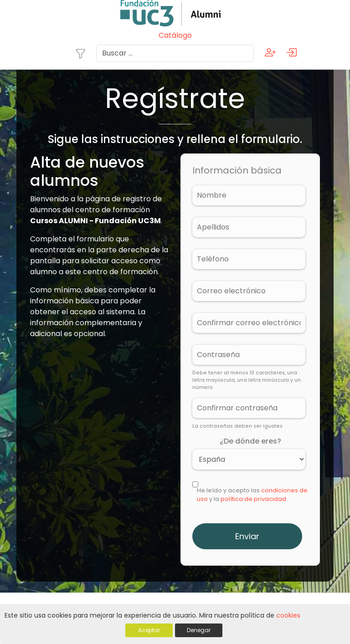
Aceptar (149, 631)
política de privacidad (253, 499)
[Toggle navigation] (81, 54)
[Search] (175, 53)
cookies (288, 616)
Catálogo (175, 35)
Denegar (199, 631)
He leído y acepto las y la (252, 495)
